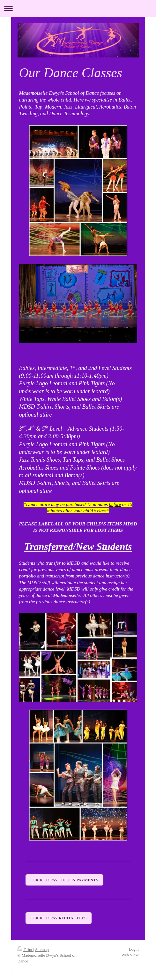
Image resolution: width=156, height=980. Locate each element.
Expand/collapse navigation (78, 8)
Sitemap (42, 950)
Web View (130, 955)
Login (134, 949)
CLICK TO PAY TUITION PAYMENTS (64, 880)
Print (26, 950)
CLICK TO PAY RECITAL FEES (59, 918)
